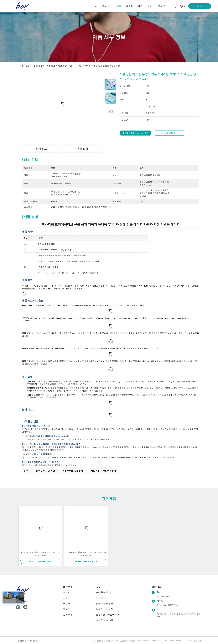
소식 (149, 6)
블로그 (66, 609)
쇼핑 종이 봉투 (38, 66)
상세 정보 (41, 149)
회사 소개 (107, 6)
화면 (140, 6)
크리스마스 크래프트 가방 (104, 471)
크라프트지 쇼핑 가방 (73, 471)
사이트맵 (34, 641)
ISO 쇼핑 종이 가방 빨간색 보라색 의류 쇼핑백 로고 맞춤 (40, 554)
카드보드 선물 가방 (45, 471)
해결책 (129, 6)
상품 (119, 6)
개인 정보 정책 (22, 641)
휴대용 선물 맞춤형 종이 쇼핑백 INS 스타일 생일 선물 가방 (86, 554)
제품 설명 (83, 149)
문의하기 (161, 6)
